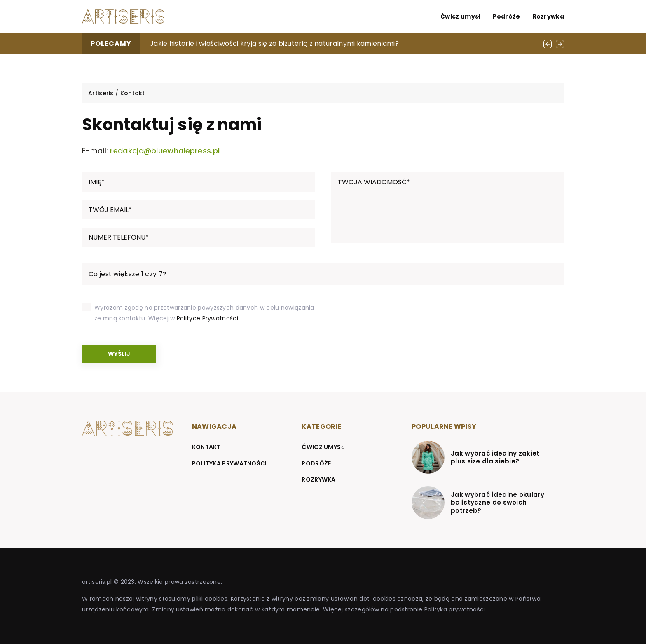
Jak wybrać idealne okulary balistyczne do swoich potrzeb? (497, 503)
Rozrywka (548, 16)
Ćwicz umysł (460, 16)
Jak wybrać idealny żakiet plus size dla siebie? (495, 457)
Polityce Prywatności (207, 318)
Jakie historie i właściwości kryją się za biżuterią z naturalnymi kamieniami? (274, 43)
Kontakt (206, 447)
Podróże (506, 16)
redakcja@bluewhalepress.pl (165, 151)
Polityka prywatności (229, 463)
